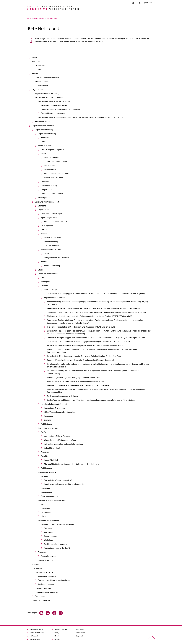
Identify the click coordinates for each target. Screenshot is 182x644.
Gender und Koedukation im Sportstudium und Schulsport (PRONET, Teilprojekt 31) (81, 327)
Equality (35, 564)
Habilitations (49, 166)
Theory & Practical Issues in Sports (52, 500)
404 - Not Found (61, 19)
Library (57, 633)
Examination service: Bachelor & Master (54, 101)
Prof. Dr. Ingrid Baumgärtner (53, 150)
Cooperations (47, 190)
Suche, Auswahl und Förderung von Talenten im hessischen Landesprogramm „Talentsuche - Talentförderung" (92, 400)
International (37, 568)
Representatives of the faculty (47, 94)
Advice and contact (46, 584)
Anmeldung (49, 532)
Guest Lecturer (50, 170)
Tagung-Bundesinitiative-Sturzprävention (58, 524)
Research (36, 62)
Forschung (48, 416)
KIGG (40, 69)
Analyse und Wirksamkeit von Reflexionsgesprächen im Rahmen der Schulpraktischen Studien (86, 345)
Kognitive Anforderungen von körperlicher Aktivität (65, 484)
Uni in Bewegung (51, 242)
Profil (43, 278)
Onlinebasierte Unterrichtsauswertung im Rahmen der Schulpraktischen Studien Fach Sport (84, 356)
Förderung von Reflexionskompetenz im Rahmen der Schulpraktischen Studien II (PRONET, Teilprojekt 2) (90, 316)
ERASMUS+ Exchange (44, 572)
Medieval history (45, 146)
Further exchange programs (46, 592)
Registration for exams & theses (54, 105)
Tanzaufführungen (52, 246)
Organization (37, 90)
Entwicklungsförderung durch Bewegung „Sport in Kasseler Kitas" (74, 378)
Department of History (44, 130)
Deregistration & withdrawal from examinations (60, 109)
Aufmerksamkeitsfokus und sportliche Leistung (63, 444)
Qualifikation (40, 65)
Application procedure (47, 576)
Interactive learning (49, 186)
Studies (35, 74)
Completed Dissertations (57, 162)
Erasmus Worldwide (43, 588)
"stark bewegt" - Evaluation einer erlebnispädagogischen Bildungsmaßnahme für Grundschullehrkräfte (89, 342)
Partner (44, 230)
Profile (35, 58)
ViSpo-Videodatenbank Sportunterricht (60, 412)
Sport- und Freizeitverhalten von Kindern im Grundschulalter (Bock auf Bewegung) (80, 360)
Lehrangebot (46, 512)
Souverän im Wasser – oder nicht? (58, 480)
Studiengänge (44, 198)
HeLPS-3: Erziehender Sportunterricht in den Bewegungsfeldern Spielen (76, 381)
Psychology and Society (48, 428)
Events (44, 234)
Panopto (57, 639)
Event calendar (41, 596)
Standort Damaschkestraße (55, 222)
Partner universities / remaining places (54, 580)
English (150, 3)
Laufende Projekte (52, 290)
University (30, 19)
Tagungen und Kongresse (49, 520)
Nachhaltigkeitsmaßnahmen (56, 544)
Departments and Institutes (43, 126)
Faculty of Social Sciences (44, 19)
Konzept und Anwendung (54, 408)
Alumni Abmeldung (52, 266)
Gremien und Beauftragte (51, 214)
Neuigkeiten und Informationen (57, 258)
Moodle (57, 636)
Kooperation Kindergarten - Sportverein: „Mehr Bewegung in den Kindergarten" (79, 385)
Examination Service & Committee (49, 97)
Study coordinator (42, 122)
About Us (45, 138)
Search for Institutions (37, 633)
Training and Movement (48, 472)
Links (43, 516)
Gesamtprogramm (52, 536)
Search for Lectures (61, 629)
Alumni (44, 262)
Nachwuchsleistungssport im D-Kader (63, 396)
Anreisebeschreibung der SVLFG (57, 548)
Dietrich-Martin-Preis (52, 238)
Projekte (44, 286)
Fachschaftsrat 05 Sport (51, 250)
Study (40, 270)
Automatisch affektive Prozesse (57, 436)
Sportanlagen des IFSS (50, 218)
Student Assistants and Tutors (56, 174)
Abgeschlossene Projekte (54, 298)
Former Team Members (54, 178)
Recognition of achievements (53, 113)
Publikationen (47, 424)
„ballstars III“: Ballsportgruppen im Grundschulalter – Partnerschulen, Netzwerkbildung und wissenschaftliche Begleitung (96, 294)
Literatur (48, 420)
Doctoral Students (51, 158)
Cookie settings (35, 639)
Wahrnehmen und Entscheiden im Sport (60, 440)
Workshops (49, 540)
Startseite (42, 206)
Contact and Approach (41, 600)
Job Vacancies (34, 636)
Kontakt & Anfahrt (45, 560)
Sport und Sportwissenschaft (47, 202)
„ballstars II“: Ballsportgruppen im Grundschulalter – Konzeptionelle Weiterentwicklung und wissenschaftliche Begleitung (96, 312)
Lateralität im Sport (52, 448)
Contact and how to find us (52, 194)
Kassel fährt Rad (51, 460)
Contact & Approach (36, 629)
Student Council (42, 81)
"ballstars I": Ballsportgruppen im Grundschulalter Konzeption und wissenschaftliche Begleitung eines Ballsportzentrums (96, 338)
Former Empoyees (48, 556)
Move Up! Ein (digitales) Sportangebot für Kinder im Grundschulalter (72, 464)
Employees (46, 282)
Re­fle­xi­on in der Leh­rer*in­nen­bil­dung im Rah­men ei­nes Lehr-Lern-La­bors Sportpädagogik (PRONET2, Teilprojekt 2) (93, 308)
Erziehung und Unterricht (48, 274)
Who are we (43, 85)
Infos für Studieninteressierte (47, 78)
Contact (44, 142)
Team (43, 154)
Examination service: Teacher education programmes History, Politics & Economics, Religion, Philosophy (81, 117)
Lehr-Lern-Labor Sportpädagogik (54, 404)
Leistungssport (47, 226)
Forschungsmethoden (50, 496)
